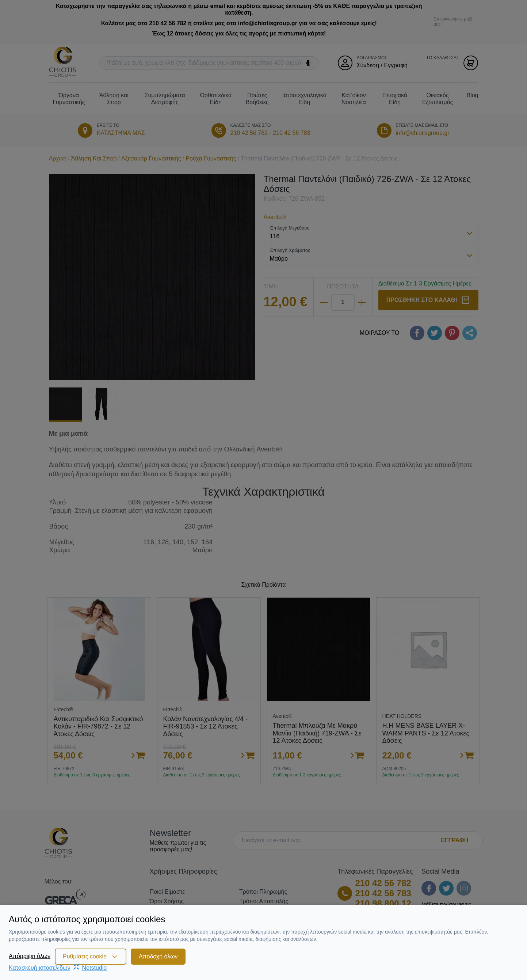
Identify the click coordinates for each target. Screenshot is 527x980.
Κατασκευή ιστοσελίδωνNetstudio (58, 968)
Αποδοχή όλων (158, 956)
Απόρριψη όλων (30, 956)
